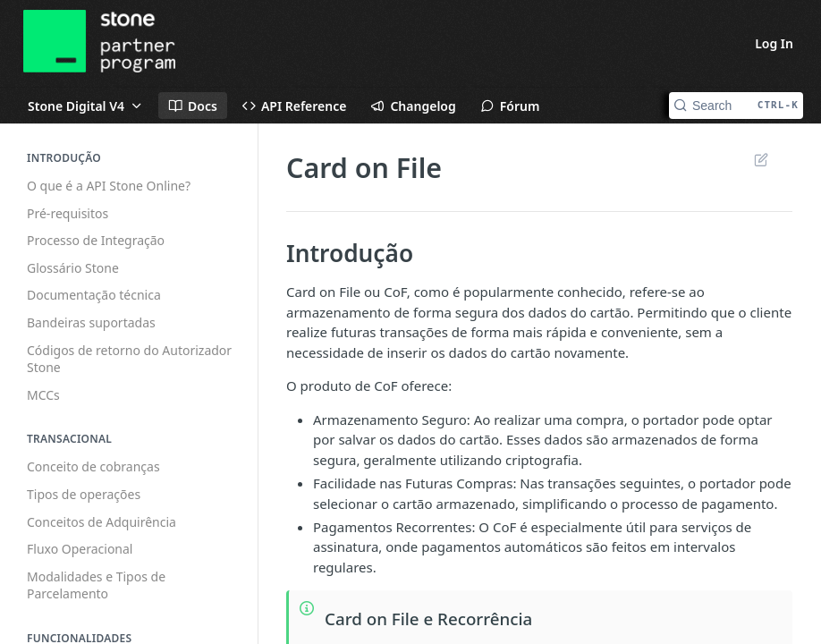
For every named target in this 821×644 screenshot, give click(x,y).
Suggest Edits (761, 159)
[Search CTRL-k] (736, 106)
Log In (774, 43)
